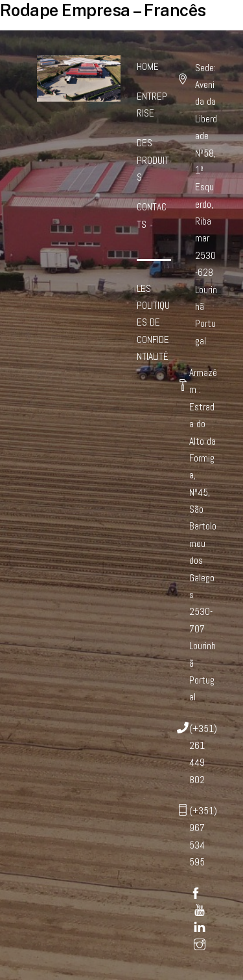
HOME (148, 66)
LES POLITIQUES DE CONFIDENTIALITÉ (153, 323)
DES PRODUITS (153, 160)
